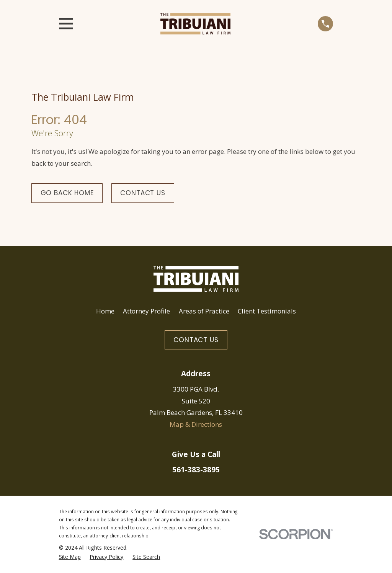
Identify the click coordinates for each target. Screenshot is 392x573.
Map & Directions (196, 424)
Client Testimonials (267, 311)
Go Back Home (67, 193)
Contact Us (143, 193)
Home (105, 311)
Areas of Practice (204, 311)
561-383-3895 (196, 470)
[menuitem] (70, 557)
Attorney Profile (146, 311)
